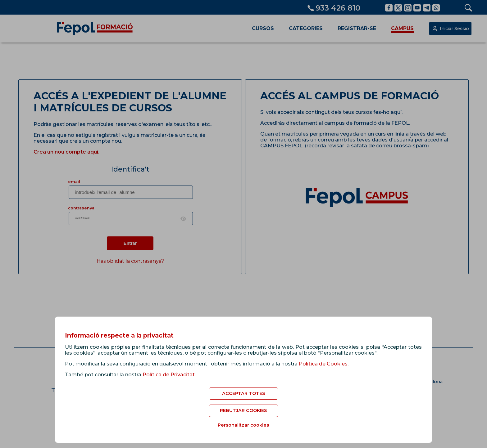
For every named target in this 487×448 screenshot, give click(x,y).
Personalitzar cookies (243, 425)
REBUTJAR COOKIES (243, 410)
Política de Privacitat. (169, 375)
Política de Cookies (323, 364)
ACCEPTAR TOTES (243, 393)
